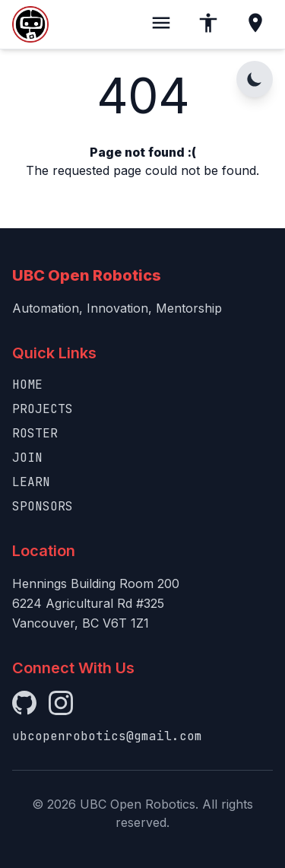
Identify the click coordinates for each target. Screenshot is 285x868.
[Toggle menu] (161, 24)
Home (27, 385)
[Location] (255, 24)
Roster (35, 433)
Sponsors (43, 506)
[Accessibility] (208, 24)
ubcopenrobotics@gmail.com (107, 736)
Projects (43, 409)
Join (27, 458)
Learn (31, 482)
